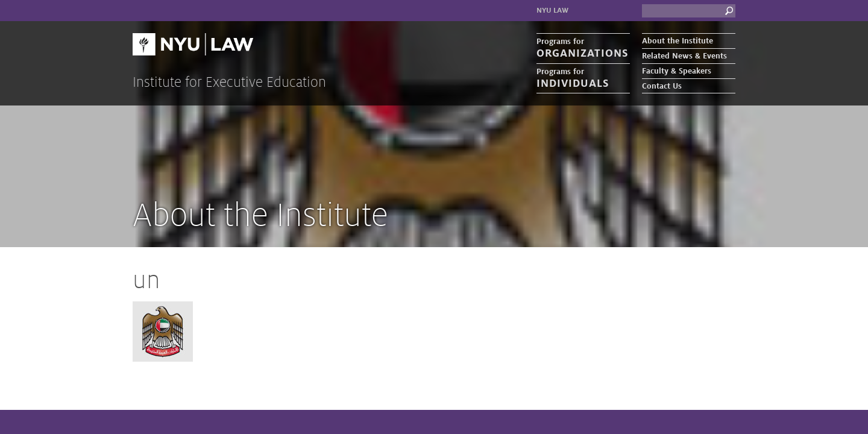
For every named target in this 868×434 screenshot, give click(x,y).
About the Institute (678, 41)
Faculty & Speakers (677, 71)
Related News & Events (684, 56)
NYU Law (552, 11)
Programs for (583, 49)
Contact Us (662, 86)
